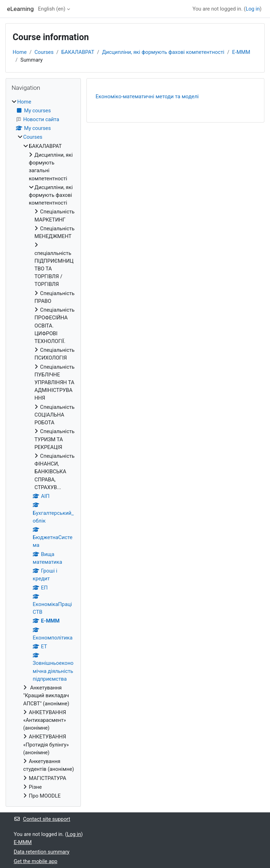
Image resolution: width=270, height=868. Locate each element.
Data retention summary (42, 852)
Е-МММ (241, 52)
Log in (253, 9)
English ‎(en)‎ (52, 9)
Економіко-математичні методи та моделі (147, 96)
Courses (44, 52)
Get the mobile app (36, 861)
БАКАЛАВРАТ (78, 52)
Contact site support (42, 819)
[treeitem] (43, 449)
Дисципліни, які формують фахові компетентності (163, 52)
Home (20, 52)
